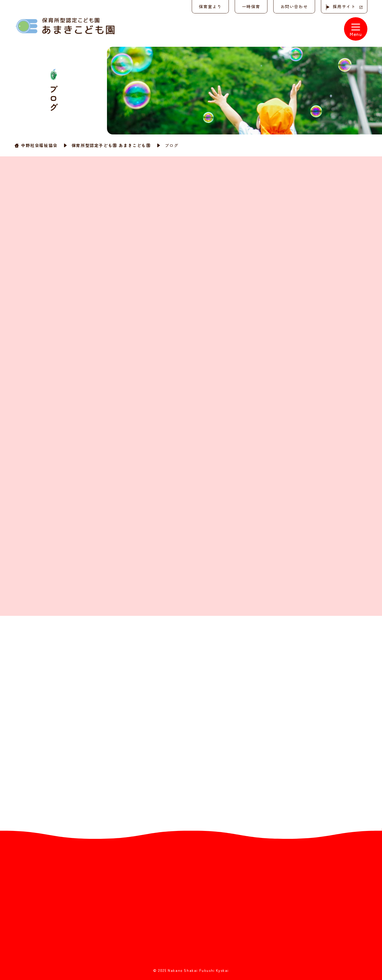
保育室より (210, 6)
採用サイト (344, 6)
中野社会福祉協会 (39, 145)
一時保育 (250, 6)
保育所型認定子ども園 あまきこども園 (111, 145)
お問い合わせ (294, 6)
